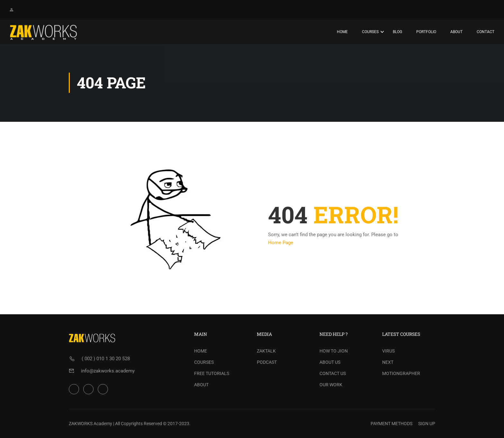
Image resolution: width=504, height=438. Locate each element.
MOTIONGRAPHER (401, 373)
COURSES (204, 362)
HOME (201, 351)
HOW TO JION (334, 351)
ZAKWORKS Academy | (91, 424)
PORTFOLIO (426, 32)
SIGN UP (427, 424)
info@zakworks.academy (108, 371)
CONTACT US (333, 373)
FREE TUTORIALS (212, 373)
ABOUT (201, 385)
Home (342, 32)
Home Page (281, 243)
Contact (486, 32)
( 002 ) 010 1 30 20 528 (106, 359)
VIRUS (388, 351)
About (456, 32)
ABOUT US (330, 362)
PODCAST (267, 362)
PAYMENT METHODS (392, 424)
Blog (397, 32)
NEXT (388, 362)
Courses (370, 32)
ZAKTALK (266, 351)
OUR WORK (331, 385)
